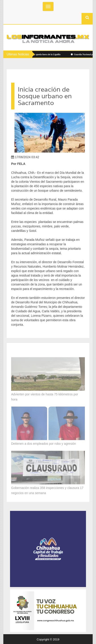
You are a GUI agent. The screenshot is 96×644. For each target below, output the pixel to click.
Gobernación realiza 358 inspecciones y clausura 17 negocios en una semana (47, 490)
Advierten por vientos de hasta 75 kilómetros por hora (45, 396)
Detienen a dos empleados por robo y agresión (44, 443)
